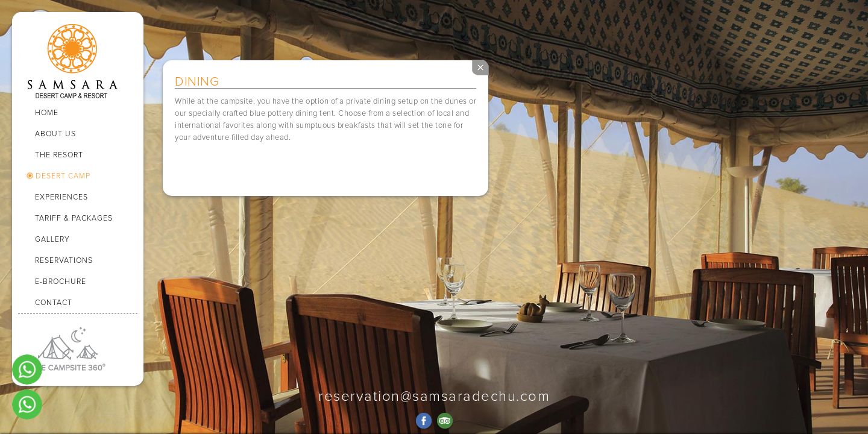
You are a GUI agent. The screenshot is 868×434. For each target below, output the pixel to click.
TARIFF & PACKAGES (74, 219)
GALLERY (52, 240)
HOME (47, 113)
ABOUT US (55, 134)
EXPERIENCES (61, 197)
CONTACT (54, 303)
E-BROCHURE (61, 282)
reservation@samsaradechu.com (434, 397)
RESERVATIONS (64, 261)
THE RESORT (59, 155)
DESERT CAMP (63, 176)
